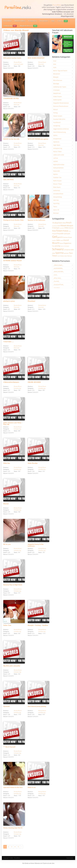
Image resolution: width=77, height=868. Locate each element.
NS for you (7, 545)
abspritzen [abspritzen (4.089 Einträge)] (58, 223)
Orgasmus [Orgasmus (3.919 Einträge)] (67, 243)
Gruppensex (57, 139)
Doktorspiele (57, 100)
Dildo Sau (7, 464)
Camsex (63, 21)
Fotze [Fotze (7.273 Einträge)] (65, 231)
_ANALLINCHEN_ (59, 272)
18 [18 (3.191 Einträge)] (53, 223)
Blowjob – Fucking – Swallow (38, 627)
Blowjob (56, 77)
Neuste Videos (20, 21)
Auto (55, 67)
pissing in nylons (9, 302)
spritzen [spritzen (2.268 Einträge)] (66, 253)
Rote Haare (57, 187)
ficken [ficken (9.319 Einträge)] (59, 231)
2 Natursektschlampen (11, 383)
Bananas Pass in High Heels (13, 586)
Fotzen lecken (58, 116)
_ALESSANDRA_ (58, 268)
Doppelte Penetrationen (61, 103)
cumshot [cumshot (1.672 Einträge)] (62, 228)
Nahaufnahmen (58, 168)
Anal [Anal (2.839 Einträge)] (64, 223)
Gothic (55, 135)
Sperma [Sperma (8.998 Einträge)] (59, 253)
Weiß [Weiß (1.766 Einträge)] (66, 256)
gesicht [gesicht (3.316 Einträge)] (60, 237)
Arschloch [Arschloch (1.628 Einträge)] (55, 226)
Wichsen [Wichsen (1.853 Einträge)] (70, 256)
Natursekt (41, 64)
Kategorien (32, 21)
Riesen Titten (58, 184)
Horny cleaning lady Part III (13, 829)
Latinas (56, 158)
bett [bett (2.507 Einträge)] (59, 226)
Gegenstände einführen (61, 129)
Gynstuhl (6, 708)
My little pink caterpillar (12, 667)
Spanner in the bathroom (36, 221)
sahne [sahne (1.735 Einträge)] (62, 246)
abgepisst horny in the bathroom (36, 546)
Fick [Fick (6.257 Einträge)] (54, 231)
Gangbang (57, 126)
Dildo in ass (32, 789)
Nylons (56, 174)
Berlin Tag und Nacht (60, 71)
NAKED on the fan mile (11, 139)
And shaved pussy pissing (37, 708)
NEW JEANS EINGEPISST (36, 58)
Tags (53, 21)
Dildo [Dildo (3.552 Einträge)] (66, 228)
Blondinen (57, 74)
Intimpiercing (17, 389)
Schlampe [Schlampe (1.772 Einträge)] (67, 246)
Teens (55, 207)
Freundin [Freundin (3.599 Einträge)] (60, 233)
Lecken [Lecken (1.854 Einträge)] (54, 240)
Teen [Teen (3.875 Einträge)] (71, 253)
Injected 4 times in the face (13, 789)
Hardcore (56, 142)
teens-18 (56, 210)
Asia (55, 64)
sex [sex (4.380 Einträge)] (72, 250)
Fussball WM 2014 (59, 119)
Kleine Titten (57, 152)
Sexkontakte (10, 26)
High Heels (57, 145)
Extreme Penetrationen (61, 106)
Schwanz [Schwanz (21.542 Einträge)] (58, 249)
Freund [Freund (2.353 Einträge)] (54, 234)
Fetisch (56, 109)
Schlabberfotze (58, 194)
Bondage (56, 84)
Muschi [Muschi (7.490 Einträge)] (56, 243)
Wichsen (56, 213)
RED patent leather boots (12, 58)
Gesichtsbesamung (60, 132)
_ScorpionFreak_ (58, 285)
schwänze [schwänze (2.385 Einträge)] (67, 250)
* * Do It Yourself (9, 748)
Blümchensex (58, 80)
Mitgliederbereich (28, 26)
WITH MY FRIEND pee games (38, 139)
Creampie (56, 90)
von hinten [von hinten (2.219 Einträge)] (61, 256)
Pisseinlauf (31, 302)
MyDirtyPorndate (59, 165)
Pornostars (44, 21)
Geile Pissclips (33, 464)
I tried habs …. (8, 342)
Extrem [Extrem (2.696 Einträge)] (71, 228)
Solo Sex (56, 200)
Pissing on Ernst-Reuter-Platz (13, 221)
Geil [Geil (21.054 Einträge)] (55, 237)
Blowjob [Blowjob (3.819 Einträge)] (70, 226)
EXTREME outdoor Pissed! (13, 261)
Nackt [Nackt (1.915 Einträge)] (61, 243)
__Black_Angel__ (58, 265)
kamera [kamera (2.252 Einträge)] (65, 237)
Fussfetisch (57, 122)
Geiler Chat (7, 627)
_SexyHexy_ (57, 288)
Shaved (6, 505)
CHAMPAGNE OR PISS (11, 99)
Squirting (56, 203)
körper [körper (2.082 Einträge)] (70, 237)
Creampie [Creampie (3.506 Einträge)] (56, 228)
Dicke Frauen (58, 97)
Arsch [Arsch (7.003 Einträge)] (69, 222)
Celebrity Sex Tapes (60, 87)
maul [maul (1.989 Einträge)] (62, 240)
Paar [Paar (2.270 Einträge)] (53, 246)
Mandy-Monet (18, 62)
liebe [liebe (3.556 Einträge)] (58, 240)
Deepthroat (57, 93)
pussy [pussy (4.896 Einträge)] (58, 246)
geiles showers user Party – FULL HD (13, 424)
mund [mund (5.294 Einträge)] (66, 240)
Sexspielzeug (58, 197)
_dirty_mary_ (57, 278)
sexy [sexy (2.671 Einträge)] (54, 253)
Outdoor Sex (57, 177)
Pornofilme (57, 5)
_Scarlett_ (56, 281)
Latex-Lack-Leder (19, 64)
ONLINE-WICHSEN (34, 383)
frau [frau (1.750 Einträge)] (70, 231)
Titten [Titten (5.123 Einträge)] (55, 256)
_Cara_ (55, 275)
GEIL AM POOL (9, 180)
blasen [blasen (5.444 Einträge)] (64, 225)
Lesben (56, 161)
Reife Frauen (57, 181)
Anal (55, 61)
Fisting (55, 113)
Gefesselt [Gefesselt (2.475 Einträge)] (67, 234)
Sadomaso (57, 190)
